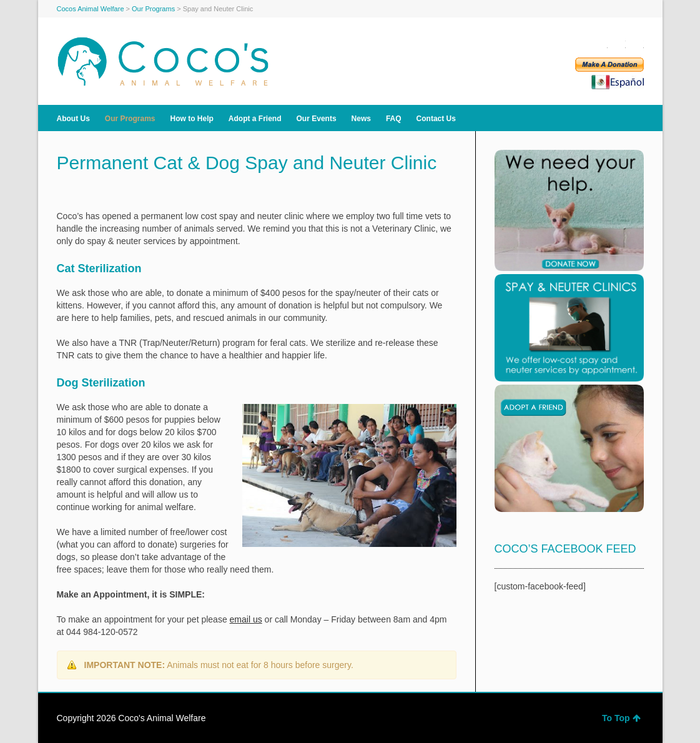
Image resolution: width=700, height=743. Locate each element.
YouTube (636, 44)
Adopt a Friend (255, 119)
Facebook (600, 44)
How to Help (192, 119)
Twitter (618, 44)
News (361, 119)
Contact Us (436, 119)
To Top (621, 718)
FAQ (394, 119)
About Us (73, 119)
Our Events (317, 119)
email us (246, 619)
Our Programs (130, 119)
